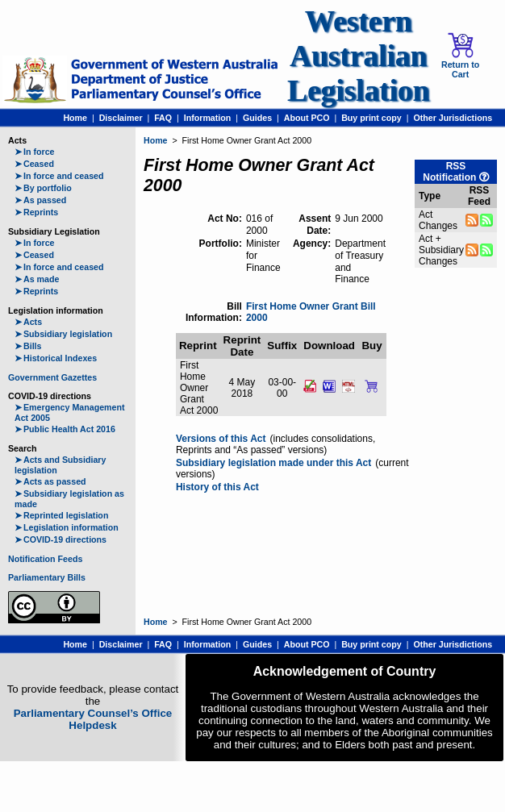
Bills (28, 346)
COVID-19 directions (61, 539)
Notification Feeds (45, 559)
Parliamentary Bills (47, 577)
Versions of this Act (221, 439)
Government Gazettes (52, 377)
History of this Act (217, 487)
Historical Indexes (56, 358)
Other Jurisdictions (453, 118)
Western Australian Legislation (358, 56)
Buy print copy (371, 118)
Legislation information (67, 527)
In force (35, 152)
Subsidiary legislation (63, 334)
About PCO (307, 118)
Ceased (34, 164)
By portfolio (43, 188)
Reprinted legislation (61, 515)
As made (37, 279)
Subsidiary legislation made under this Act (273, 463)
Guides (257, 118)
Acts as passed (50, 481)
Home (75, 118)
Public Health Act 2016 (65, 429)
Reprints (36, 212)
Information (208, 118)
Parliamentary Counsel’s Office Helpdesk (93, 719)
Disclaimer (121, 118)
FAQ (163, 118)
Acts (28, 322)
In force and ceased (59, 176)
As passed (40, 200)
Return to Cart (460, 56)
